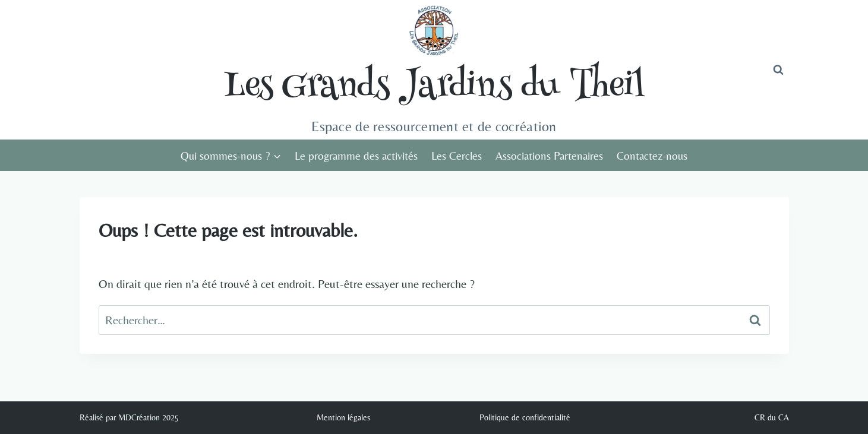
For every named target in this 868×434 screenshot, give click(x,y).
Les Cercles (457, 156)
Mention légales (343, 417)
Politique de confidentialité (525, 417)
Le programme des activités (356, 156)
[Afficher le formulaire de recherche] (778, 70)
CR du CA (772, 417)
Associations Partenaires (549, 156)
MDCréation (139, 417)
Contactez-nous (652, 156)
